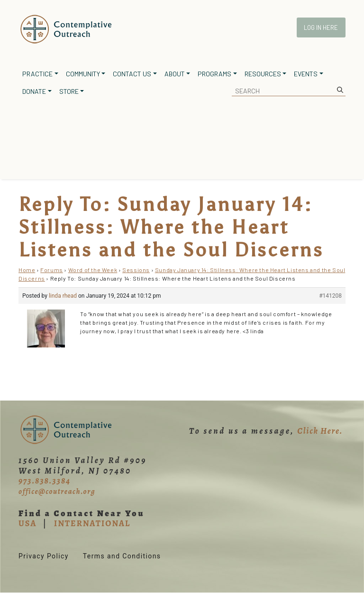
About (175, 74)
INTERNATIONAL (92, 523)
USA (27, 523)
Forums (52, 270)
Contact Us (132, 74)
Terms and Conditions (122, 556)
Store (69, 91)
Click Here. (320, 431)
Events (306, 74)
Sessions (136, 270)
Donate (34, 91)
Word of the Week (93, 270)
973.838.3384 (45, 481)
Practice (37, 74)
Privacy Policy (44, 556)
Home (27, 270)
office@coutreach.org (57, 492)
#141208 (330, 296)
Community (83, 74)
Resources (263, 74)
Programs (214, 74)
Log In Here (321, 27)
